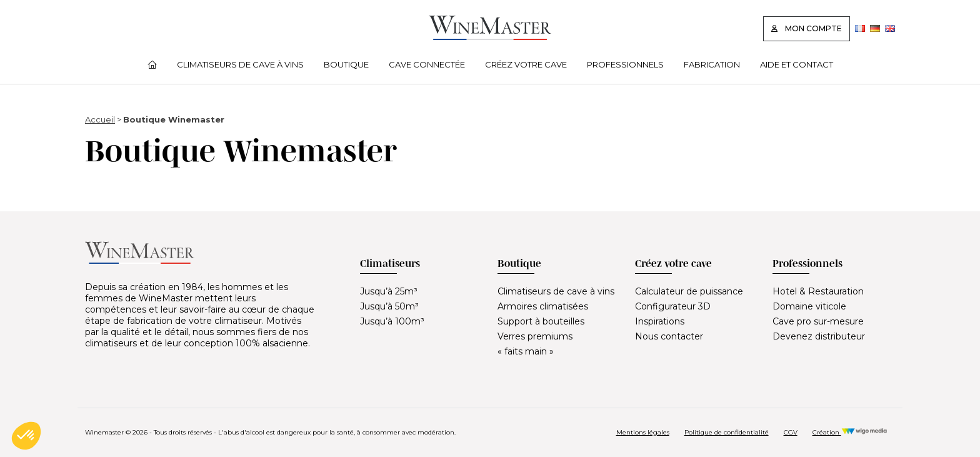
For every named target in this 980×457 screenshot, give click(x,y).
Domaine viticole (809, 306)
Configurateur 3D (673, 306)
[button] (26, 436)
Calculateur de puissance (689, 291)
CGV (791, 432)
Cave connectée (427, 64)
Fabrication (712, 64)
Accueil (100, 119)
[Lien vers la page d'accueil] (490, 37)
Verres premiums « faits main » (535, 344)
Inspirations (660, 321)
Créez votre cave (526, 64)
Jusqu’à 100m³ (392, 321)
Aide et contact (797, 64)
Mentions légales (643, 432)
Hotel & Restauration (818, 291)
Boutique (346, 64)
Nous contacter (669, 336)
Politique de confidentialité (727, 432)
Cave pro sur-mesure (818, 321)
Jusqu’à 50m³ (389, 306)
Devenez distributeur (819, 336)
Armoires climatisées (543, 306)
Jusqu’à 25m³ (389, 291)
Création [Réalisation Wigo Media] (850, 432)
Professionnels (625, 64)
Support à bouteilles (541, 321)
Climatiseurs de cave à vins (240, 64)
